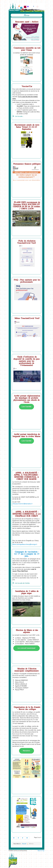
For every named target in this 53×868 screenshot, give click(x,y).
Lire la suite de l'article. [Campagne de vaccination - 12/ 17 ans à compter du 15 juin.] (21, 583)
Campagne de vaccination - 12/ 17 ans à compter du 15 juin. (27, 554)
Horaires (27, 751)
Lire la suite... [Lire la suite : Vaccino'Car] (18, 116)
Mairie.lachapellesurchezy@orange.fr (25, 544)
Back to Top (41, 851)
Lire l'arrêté (26, 407)
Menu (27, 15)
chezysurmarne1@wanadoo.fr (22, 504)
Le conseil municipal (26, 648)
